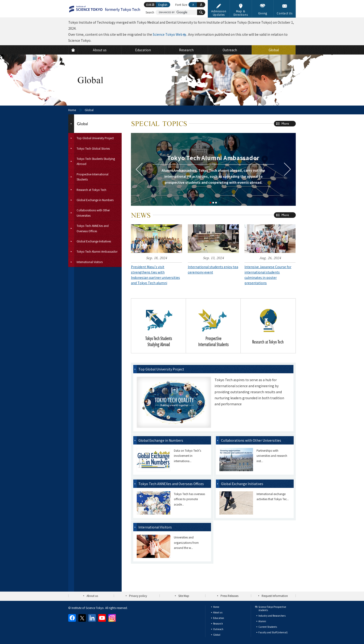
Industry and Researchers (272, 616)
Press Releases (229, 596)
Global (217, 635)
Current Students (268, 627)
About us (92, 596)
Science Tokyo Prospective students (272, 608)
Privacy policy (138, 596)
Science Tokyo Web (168, 34)
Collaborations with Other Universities (251, 440)
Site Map (184, 596)
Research (218, 623)
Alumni (262, 621)
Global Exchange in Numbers (161, 440)
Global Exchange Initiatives (242, 484)
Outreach (218, 629)
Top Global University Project (161, 369)
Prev (139, 169)
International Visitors (155, 527)
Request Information (275, 596)
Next (288, 169)
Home (72, 110)
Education (219, 618)
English (163, 5)
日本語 (150, 5)
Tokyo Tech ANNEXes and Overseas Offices (171, 484)
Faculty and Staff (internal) (273, 632)
